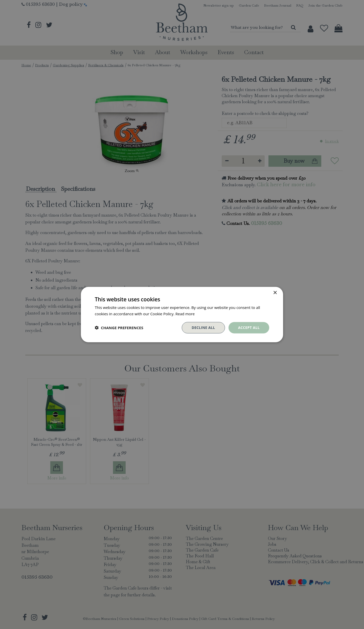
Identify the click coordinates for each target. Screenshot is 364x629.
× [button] (275, 293)
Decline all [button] (203, 328)
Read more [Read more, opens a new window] (185, 314)
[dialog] (182, 314)
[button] (119, 328)
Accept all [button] (249, 328)
